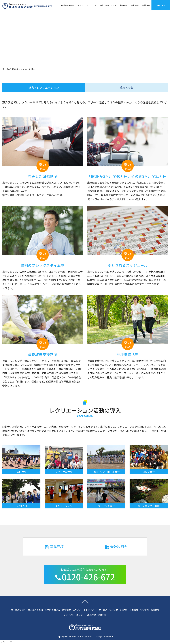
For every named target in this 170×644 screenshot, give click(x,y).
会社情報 (135, 5)
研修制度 (66, 610)
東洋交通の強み (18, 610)
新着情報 (146, 5)
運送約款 (91, 615)
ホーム (6, 69)
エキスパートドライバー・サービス (90, 610)
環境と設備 (127, 88)
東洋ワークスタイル (108, 5)
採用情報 (124, 5)
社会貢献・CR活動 (118, 610)
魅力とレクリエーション (44, 88)
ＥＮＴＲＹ (6, 642)
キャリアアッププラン (87, 5)
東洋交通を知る (68, 5)
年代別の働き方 (53, 610)
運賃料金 (102, 615)
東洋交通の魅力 (35, 610)
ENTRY (161, 5)
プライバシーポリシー (74, 615)
